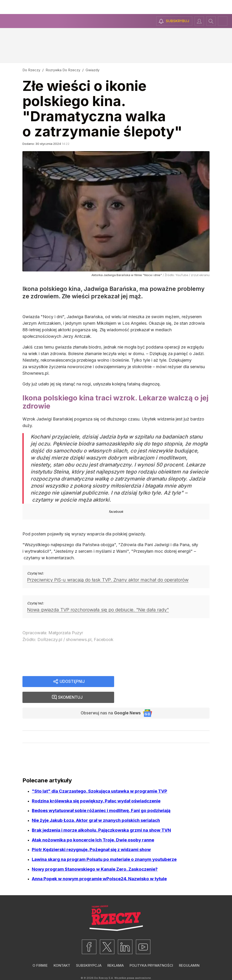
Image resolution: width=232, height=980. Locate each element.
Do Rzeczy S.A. (104, 963)
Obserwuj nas (109, 698)
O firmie (40, 951)
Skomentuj (168, 682)
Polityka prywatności (151, 951)
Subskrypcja (89, 951)
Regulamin (189, 951)
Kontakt (62, 951)
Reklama (116, 951)
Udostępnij (72, 682)
